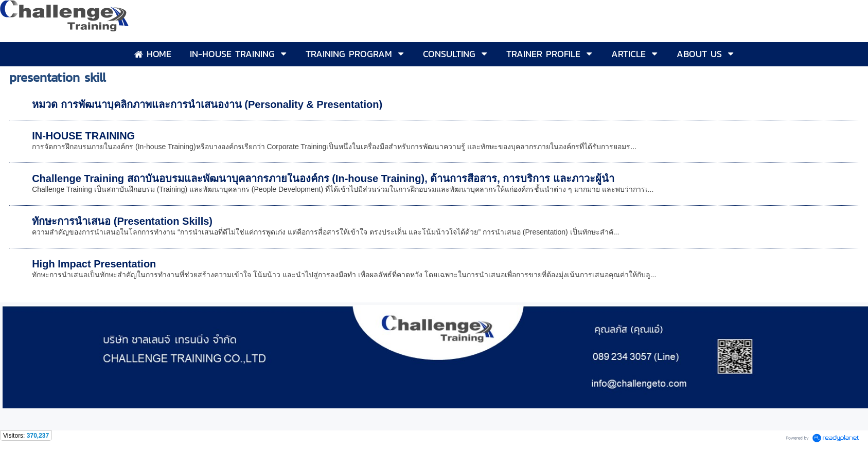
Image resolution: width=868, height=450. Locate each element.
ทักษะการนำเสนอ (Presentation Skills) (122, 221)
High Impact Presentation (94, 264)
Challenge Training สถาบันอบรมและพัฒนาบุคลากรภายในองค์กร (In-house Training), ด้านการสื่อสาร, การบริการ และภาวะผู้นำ (323, 178)
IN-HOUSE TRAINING (83, 136)
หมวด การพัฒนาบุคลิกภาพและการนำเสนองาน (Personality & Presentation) (207, 104)
